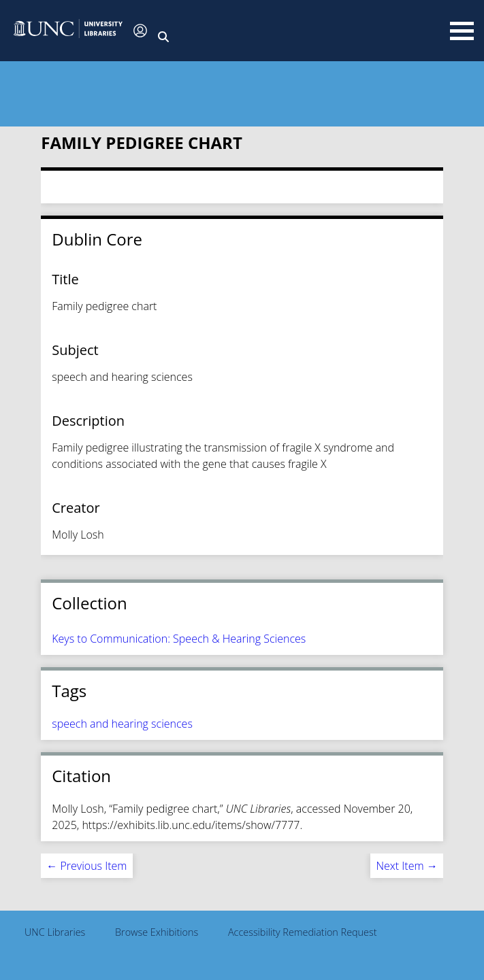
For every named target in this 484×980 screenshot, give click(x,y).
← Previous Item (86, 866)
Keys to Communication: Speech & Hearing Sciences (179, 639)
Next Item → (406, 866)
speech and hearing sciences (122, 724)
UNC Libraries (55, 932)
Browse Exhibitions (157, 932)
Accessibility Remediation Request (303, 932)
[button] (68, 30)
